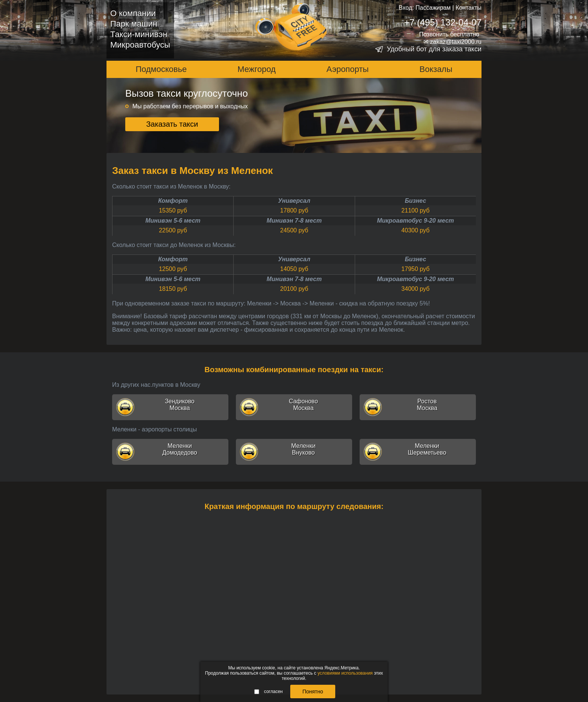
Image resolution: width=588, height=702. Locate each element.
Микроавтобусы (140, 45)
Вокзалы (436, 69)
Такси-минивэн (139, 34)
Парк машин (134, 24)
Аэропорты (348, 69)
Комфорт (173, 201)
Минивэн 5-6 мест (173, 221)
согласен (268, 692)
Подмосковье (161, 69)
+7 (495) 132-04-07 (443, 22)
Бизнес (415, 201)
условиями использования (345, 673)
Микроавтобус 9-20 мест (415, 221)
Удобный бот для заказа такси (434, 49)
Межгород (256, 69)
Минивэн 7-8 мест (294, 221)
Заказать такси (172, 124)
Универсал (294, 201)
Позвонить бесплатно (449, 34)
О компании (133, 13)
